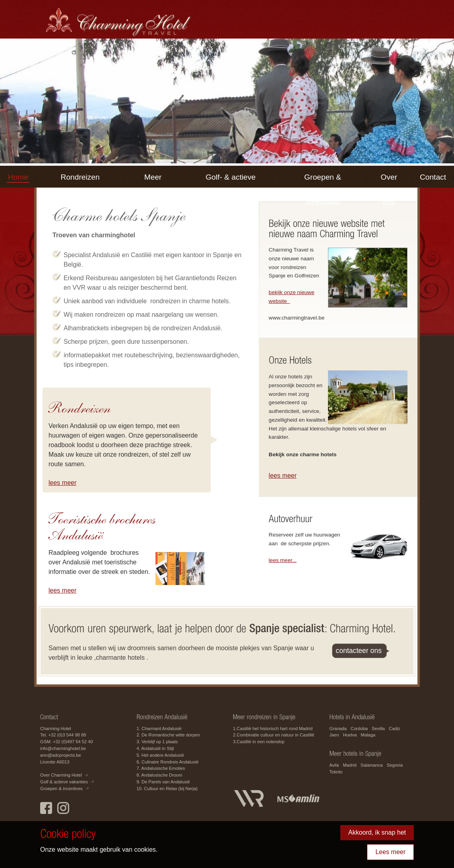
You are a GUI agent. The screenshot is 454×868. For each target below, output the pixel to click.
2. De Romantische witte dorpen (168, 735)
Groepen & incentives (323, 182)
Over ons (389, 182)
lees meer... (283, 560)
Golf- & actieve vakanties (231, 182)
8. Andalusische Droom (160, 775)
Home (18, 177)
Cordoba (359, 728)
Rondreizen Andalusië (80, 182)
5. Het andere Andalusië (160, 755)
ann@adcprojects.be (61, 755)
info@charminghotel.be (63, 748)
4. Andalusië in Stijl (155, 748)
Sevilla (378, 728)
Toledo (336, 772)
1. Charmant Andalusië (159, 728)
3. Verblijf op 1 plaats (157, 742)
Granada (338, 728)
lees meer (62, 483)
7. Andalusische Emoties (161, 768)
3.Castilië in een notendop (259, 742)
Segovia (395, 765)
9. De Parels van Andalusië (163, 782)
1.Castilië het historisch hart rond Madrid (273, 728)
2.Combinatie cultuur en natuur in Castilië (274, 735)
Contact (433, 177)
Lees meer (390, 852)
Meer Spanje (153, 182)
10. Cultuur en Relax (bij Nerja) (167, 789)
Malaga (368, 735)
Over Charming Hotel (61, 775)
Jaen (334, 735)
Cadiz (395, 728)
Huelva (350, 735)
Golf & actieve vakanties (64, 782)
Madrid (350, 765)
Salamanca (372, 765)
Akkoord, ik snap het (377, 832)
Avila (334, 765)
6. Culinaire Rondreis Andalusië (168, 762)
